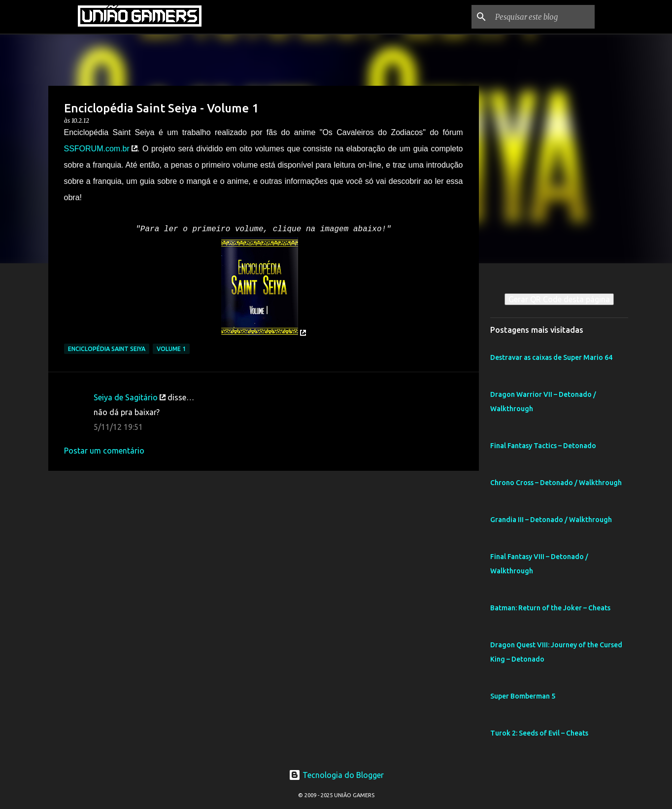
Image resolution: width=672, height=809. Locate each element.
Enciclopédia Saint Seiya (107, 349)
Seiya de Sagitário (126, 397)
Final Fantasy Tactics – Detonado (543, 446)
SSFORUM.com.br (97, 149)
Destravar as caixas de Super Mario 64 (551, 357)
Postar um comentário (104, 451)
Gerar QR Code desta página (559, 299)
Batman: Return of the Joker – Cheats (550, 608)
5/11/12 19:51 (118, 427)
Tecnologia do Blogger (336, 775)
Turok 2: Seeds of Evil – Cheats (539, 733)
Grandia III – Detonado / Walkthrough (551, 520)
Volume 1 (171, 349)
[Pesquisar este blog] (543, 17)
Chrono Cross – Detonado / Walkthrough (556, 483)
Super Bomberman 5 (523, 696)
